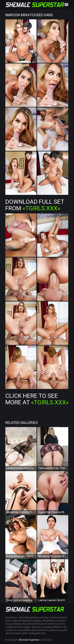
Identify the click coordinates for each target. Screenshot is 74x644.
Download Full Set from (35, 205)
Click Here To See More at (37, 399)
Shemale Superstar (29, 640)
